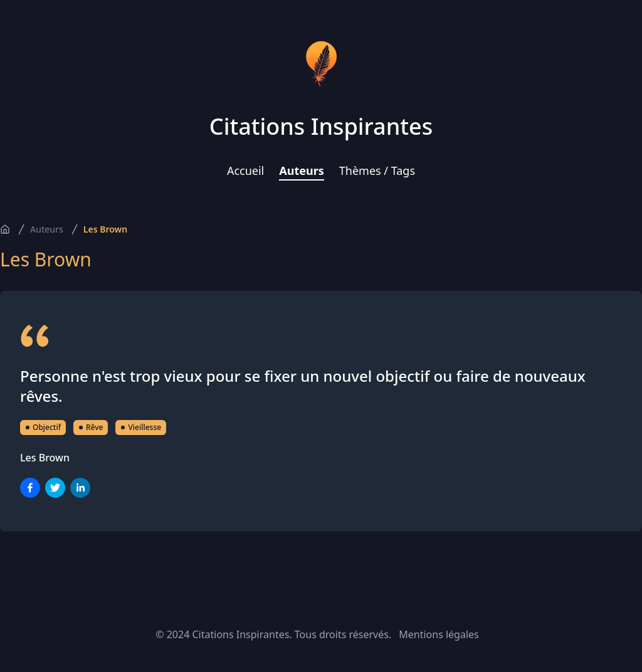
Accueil (245, 171)
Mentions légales (439, 634)
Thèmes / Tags (377, 171)
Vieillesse (141, 427)
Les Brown (105, 229)
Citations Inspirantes (321, 126)
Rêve (91, 427)
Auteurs (302, 171)
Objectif (43, 427)
